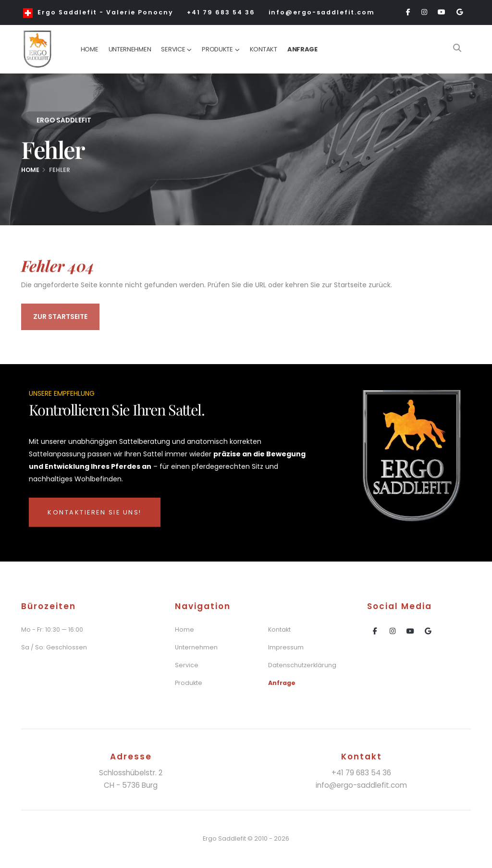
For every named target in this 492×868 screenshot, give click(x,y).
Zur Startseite (60, 318)
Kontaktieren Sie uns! (95, 512)
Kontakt (264, 49)
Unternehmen (130, 49)
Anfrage (302, 49)
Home (90, 49)
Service (173, 49)
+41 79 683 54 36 (221, 12)
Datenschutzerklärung (302, 665)
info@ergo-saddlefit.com (322, 12)
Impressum (286, 647)
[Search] (457, 49)
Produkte (217, 49)
